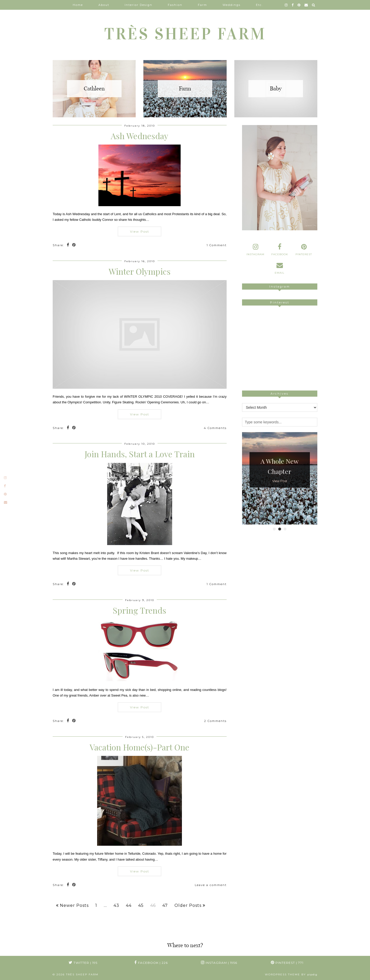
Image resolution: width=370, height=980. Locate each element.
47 (165, 906)
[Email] (306, 5)
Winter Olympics (140, 271)
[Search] (314, 5)
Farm (202, 5)
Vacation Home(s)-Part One (140, 747)
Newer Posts (72, 906)
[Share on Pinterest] (74, 245)
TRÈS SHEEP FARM (185, 34)
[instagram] (286, 5)
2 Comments (215, 721)
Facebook (151, 963)
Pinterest (287, 963)
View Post (140, 231)
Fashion (175, 5)
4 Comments (215, 428)
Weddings (232, 5)
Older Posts (190, 906)
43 (116, 906)
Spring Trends (140, 610)
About (104, 5)
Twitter (83, 963)
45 (141, 906)
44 (129, 906)
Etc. (259, 5)
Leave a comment (211, 885)
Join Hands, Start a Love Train (140, 454)
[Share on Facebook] (68, 245)
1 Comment (217, 245)
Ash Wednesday (140, 136)
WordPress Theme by (291, 974)
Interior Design (138, 5)
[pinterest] (299, 5)
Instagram (219, 963)
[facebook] (293, 5)
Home (78, 5)
